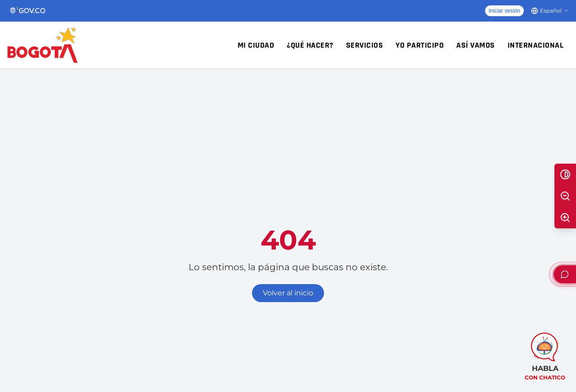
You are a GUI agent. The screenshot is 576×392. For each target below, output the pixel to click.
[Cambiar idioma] (550, 11)
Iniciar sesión (504, 11)
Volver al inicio (288, 293)
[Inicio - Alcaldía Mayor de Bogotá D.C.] (43, 45)
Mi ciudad (256, 45)
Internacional (536, 45)
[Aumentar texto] (565, 218)
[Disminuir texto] (565, 196)
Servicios (365, 45)
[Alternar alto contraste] (565, 174)
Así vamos (476, 45)
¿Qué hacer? (310, 45)
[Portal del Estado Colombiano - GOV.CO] (28, 11)
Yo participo (420, 45)
